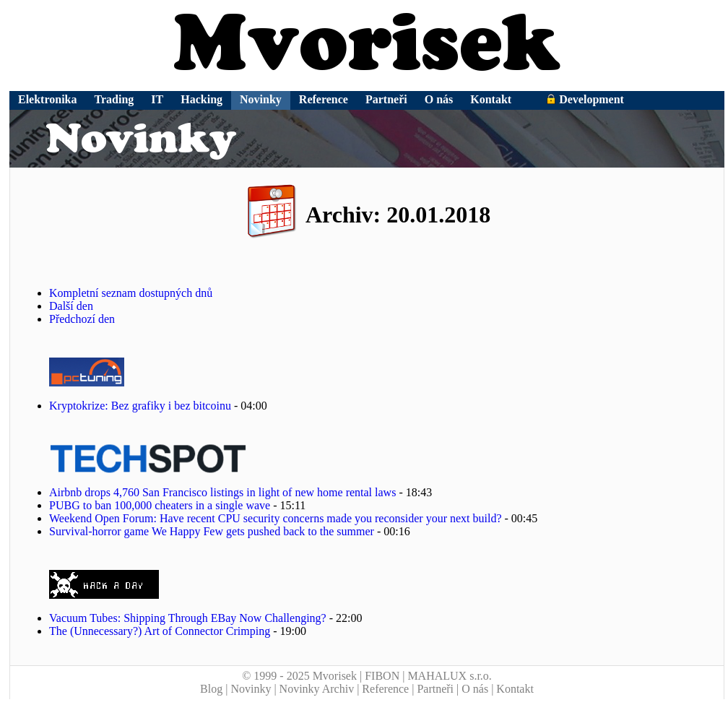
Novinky (261, 99)
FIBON (382, 676)
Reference (324, 99)
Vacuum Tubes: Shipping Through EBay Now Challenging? (188, 618)
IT (157, 99)
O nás (439, 99)
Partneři (386, 99)
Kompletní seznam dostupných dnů (131, 293)
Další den (71, 306)
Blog (211, 689)
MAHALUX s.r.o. (449, 676)
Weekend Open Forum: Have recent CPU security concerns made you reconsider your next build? (276, 518)
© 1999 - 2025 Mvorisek (299, 676)
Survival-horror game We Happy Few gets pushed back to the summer (212, 531)
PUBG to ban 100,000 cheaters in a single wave (160, 505)
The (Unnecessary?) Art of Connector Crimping (160, 631)
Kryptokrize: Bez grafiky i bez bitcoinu (140, 406)
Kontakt (491, 99)
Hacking (201, 99)
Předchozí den (82, 319)
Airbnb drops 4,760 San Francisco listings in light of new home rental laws (222, 492)
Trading (114, 99)
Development (585, 99)
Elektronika (48, 99)
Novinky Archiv (317, 689)
